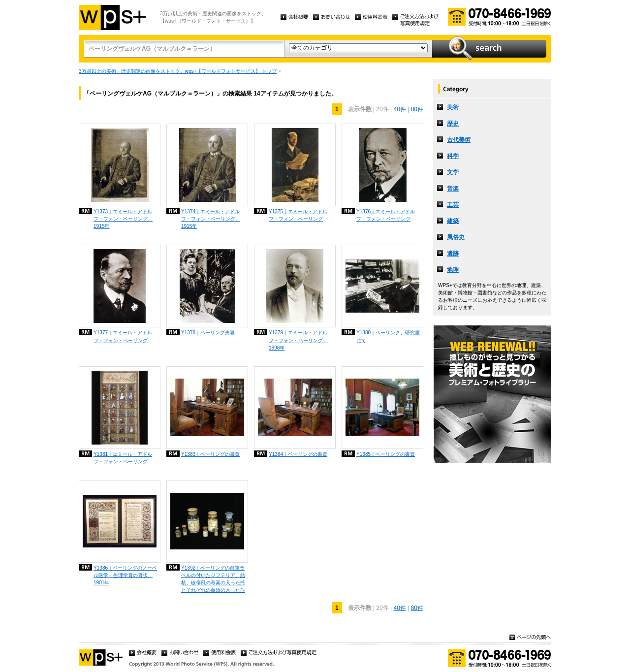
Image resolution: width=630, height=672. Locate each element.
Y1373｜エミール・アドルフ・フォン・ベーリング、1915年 (123, 219)
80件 (417, 109)
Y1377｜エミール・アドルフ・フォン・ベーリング (123, 336)
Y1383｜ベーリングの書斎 (210, 454)
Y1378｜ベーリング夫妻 (208, 333)
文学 (453, 172)
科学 (453, 156)
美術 (453, 107)
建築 (453, 221)
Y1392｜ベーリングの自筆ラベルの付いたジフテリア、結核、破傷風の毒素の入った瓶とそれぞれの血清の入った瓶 (213, 579)
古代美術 (459, 140)
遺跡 (453, 254)
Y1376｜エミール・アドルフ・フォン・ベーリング (386, 215)
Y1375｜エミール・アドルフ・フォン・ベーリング (298, 215)
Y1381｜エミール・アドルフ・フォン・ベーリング (123, 458)
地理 (453, 270)
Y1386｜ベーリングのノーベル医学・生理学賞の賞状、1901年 (125, 575)
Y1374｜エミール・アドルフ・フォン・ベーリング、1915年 (211, 219)
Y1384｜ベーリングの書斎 (298, 454)
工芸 (453, 205)
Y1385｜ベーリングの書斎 (386, 454)
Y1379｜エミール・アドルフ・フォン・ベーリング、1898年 (298, 340)
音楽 (453, 189)
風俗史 (456, 237)
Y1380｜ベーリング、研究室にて (388, 336)
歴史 (453, 124)
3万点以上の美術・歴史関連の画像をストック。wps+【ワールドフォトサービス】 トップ (178, 71)
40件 (399, 109)
